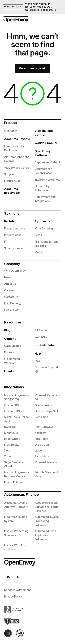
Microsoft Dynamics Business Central (17, 474)
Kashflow (41, 433)
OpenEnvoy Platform (43, 153)
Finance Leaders (15, 228)
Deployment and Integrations (45, 199)
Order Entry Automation (42, 188)
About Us (10, 284)
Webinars (41, 337)
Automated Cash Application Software (45, 535)
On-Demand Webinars (12, 361)
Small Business (14, 248)
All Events (41, 330)
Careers (9, 290)
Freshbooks (12, 445)
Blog (7, 330)
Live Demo (11, 303)
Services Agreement (17, 590)
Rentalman (41, 417)
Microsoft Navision (46, 462)
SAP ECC (10, 427)
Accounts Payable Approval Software (16, 505)
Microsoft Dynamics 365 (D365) (17, 397)
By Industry (43, 221)
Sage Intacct (43, 456)
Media (39, 252)
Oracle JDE (42, 445)
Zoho (7, 456)
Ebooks (9, 352)
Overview (10, 131)
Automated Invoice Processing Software (47, 521)
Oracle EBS (11, 405)
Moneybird (11, 433)
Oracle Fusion (43, 405)
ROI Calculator (45, 345)
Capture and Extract (47, 162)
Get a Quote (12, 310)
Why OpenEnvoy (15, 271)
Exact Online (12, 439)
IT (5, 242)
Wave (38, 450)
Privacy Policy (13, 596)
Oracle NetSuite (14, 411)
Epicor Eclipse (13, 482)
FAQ (37, 361)
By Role (9, 221)
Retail (38, 235)
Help (38, 354)
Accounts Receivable (12, 191)
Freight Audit (12, 181)
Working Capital (46, 143)
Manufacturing (44, 228)
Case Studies (13, 346)
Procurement (12, 235)
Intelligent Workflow (47, 180)
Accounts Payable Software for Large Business (47, 507)
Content (10, 339)
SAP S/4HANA (44, 427)
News (8, 277)
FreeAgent (41, 439)
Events (9, 371)
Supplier (9, 174)
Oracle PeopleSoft (46, 411)
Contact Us (11, 297)
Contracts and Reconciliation (44, 171)
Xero (7, 450)
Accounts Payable (17, 139)
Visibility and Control (17, 168)
